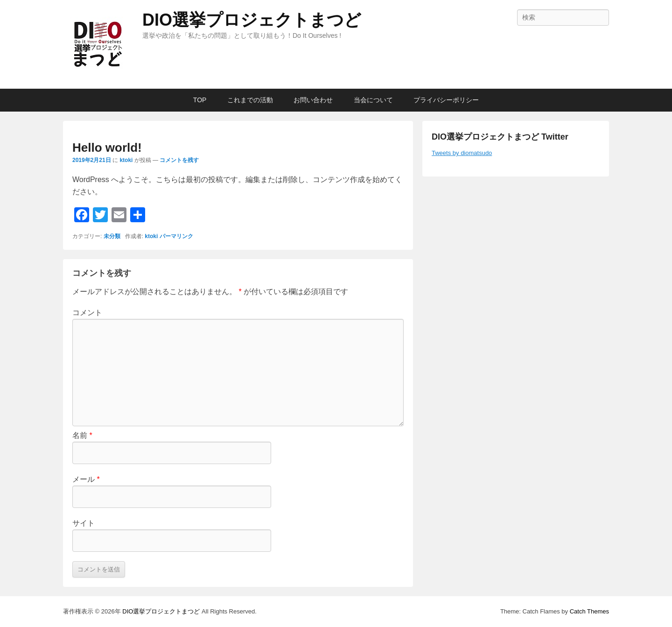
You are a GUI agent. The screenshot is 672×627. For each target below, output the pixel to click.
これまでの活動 (250, 100)
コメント (87, 313)
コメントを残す (179, 160)
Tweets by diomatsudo (462, 153)
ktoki (126, 160)
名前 (82, 435)
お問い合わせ (313, 100)
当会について (373, 100)
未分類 (112, 236)
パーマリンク (176, 236)
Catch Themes (589, 611)
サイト (84, 523)
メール (86, 479)
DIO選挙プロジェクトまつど (252, 20)
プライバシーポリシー (446, 100)
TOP (200, 100)
